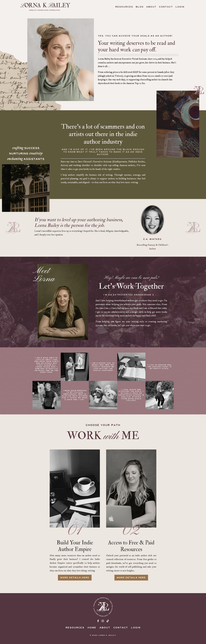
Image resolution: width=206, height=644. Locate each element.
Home (92, 631)
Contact (166, 7)
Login (180, 7)
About (151, 7)
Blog (140, 7)
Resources (124, 7)
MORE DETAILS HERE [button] (75, 581)
